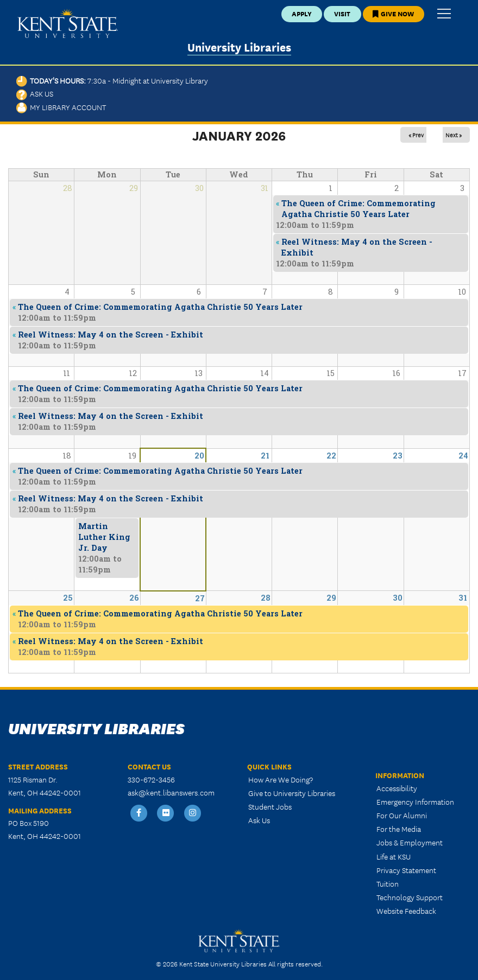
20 (199, 456)
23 (398, 456)
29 (331, 598)
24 (463, 456)
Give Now (393, 13)
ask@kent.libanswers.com (171, 792)
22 (331, 456)
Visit (342, 13)
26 (134, 598)
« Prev (416, 135)
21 (265, 456)
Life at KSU (394, 856)
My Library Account (61, 107)
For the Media (399, 829)
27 (200, 598)
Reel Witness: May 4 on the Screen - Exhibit (111, 641)
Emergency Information (415, 801)
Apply (302, 13)
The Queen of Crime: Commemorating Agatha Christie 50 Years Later (160, 613)
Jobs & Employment (410, 842)
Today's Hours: (112, 80)
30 (398, 598)
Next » (454, 135)
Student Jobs (270, 806)
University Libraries (239, 46)
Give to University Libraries (292, 793)
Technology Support (410, 897)
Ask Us (35, 93)
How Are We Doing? (281, 779)
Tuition (388, 883)
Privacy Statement (406, 870)
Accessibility (397, 788)
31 (463, 598)
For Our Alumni (402, 815)
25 (68, 598)
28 (266, 598)
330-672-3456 (151, 779)
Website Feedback (406, 911)
